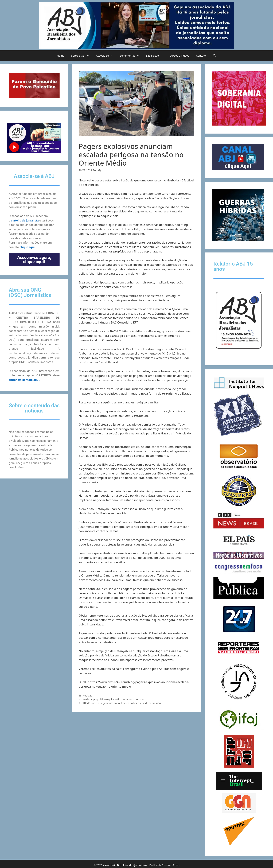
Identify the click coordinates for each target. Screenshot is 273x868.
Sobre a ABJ (82, 56)
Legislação (156, 56)
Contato (201, 56)
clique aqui (27, 247)
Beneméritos (131, 56)
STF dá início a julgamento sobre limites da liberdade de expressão (122, 703)
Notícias (87, 696)
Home (61, 56)
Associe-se (106, 56)
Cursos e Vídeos (179, 56)
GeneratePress (171, 865)
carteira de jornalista (25, 220)
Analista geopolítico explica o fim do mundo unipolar (114, 699)
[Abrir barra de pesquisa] (214, 56)
